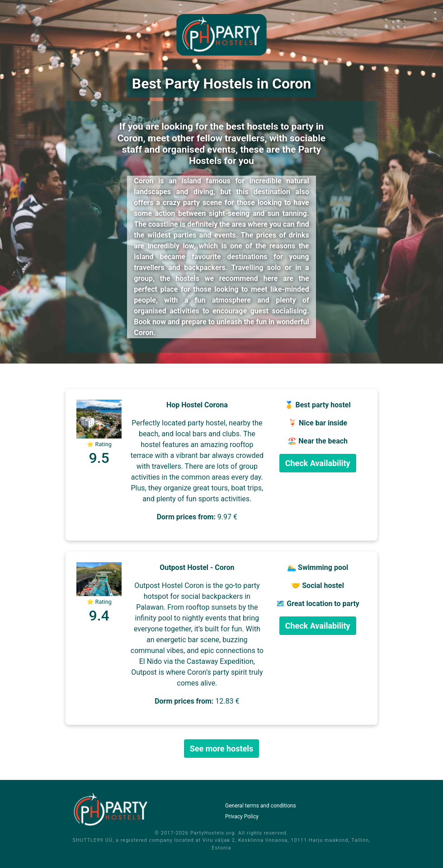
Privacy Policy (242, 817)
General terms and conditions (261, 806)
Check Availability (318, 463)
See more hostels (222, 749)
